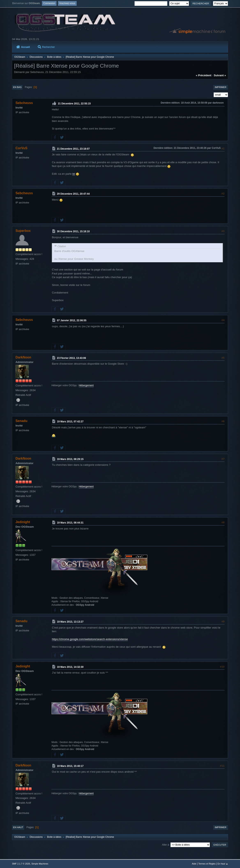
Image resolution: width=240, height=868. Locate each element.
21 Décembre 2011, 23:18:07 (73, 149)
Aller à (165, 845)
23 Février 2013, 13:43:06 (71, 358)
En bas (17, 87)
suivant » (220, 75)
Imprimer (221, 87)
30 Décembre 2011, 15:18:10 (73, 231)
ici (74, 174)
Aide (194, 864)
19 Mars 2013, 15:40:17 (70, 766)
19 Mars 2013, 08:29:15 (70, 459)
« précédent (204, 75)
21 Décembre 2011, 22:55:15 (74, 104)
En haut (18, 827)
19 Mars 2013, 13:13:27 (70, 622)
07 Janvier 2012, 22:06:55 (72, 320)
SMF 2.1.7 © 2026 (21, 864)
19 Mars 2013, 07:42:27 (70, 422)
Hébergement (86, 385)
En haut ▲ (223, 864)
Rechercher (46, 47)
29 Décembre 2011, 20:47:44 (73, 194)
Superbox (23, 231)
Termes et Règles (207, 864)
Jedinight (23, 522)
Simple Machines (40, 864)
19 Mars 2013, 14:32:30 (70, 667)
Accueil (23, 47)
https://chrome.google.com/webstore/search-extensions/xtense (90, 639)
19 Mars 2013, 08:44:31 (70, 523)
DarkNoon (23, 357)
